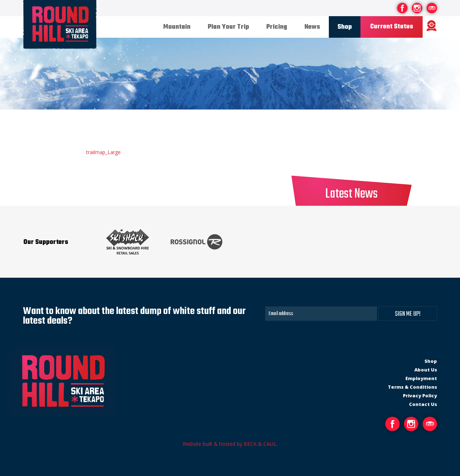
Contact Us (423, 404)
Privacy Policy (420, 396)
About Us (426, 370)
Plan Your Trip (228, 27)
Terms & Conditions (412, 387)
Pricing (277, 27)
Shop (345, 27)
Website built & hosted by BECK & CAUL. (230, 444)
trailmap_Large (103, 152)
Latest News (351, 194)
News (312, 27)
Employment (421, 378)
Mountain (177, 27)
